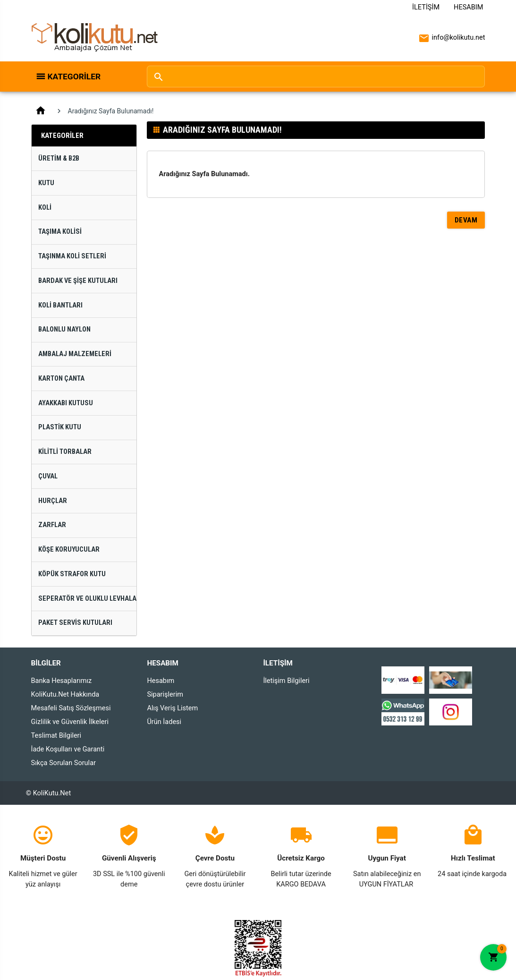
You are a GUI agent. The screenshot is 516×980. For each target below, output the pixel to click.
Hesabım (468, 7)
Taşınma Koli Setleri (72, 256)
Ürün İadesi (164, 722)
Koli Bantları (60, 305)
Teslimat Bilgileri (56, 736)
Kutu (46, 183)
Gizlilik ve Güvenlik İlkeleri (70, 722)
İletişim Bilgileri (286, 681)
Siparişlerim (165, 695)
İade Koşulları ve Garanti (68, 749)
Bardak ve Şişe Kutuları (78, 281)
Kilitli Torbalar (65, 452)
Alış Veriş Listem (172, 708)
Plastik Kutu (60, 427)
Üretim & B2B (59, 158)
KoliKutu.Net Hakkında (65, 695)
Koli (45, 208)
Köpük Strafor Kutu (72, 574)
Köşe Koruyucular (69, 550)
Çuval (48, 476)
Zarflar (52, 525)
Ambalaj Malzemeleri (75, 354)
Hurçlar (53, 501)
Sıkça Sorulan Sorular (63, 763)
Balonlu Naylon (64, 329)
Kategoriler (74, 77)
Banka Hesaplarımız (62, 681)
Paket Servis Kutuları (75, 623)
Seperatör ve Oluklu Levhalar (87, 599)
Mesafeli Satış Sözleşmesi (71, 708)
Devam (466, 220)
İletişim (426, 7)
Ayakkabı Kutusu (66, 403)
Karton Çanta (61, 379)
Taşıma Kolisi (60, 232)
